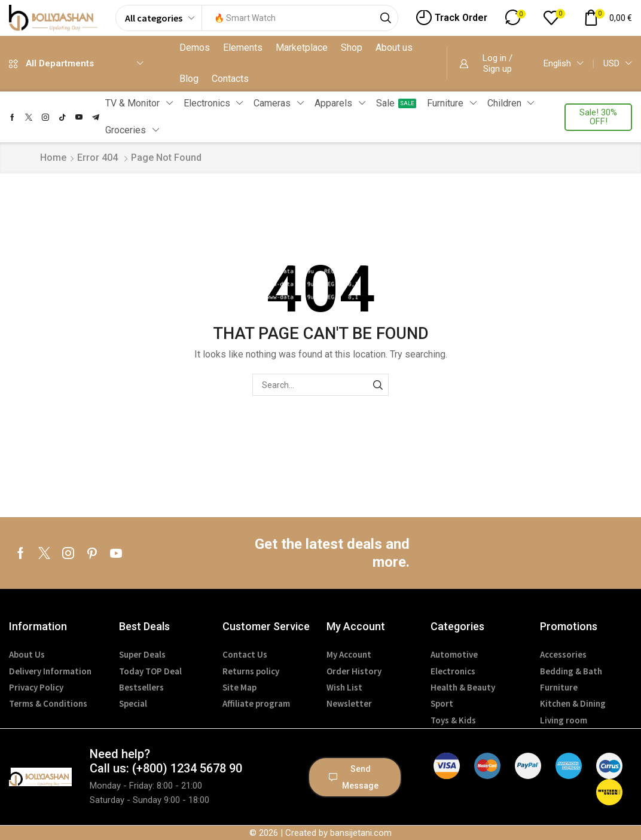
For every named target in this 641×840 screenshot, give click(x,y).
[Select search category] (159, 18)
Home (53, 158)
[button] (452, 18)
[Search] (386, 18)
